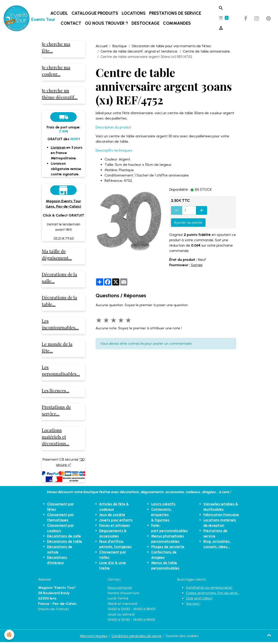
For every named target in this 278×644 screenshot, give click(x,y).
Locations (134, 13)
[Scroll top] (269, 635)
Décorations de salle (64, 538)
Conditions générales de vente (136, 638)
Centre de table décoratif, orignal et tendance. (139, 51)
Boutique (120, 46)
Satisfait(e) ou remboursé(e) (209, 589)
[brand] (20, 18)
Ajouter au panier (188, 222)
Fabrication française (221, 516)
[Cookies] (9, 635)
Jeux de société (112, 516)
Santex (197, 265)
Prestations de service (175, 13)
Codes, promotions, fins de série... (213, 595)
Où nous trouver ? (106, 23)
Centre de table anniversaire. (207, 51)
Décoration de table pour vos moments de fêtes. (172, 46)
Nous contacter (120, 589)
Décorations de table (65, 543)
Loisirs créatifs (163, 506)
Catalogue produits (95, 13)
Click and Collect (200, 600)
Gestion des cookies (182, 638)
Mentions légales (93, 638)
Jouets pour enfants (116, 522)
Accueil (59, 13)
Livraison (58, 148)
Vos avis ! (193, 605)
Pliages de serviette (168, 543)
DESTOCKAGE (145, 23)
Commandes (177, 23)
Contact (71, 23)
